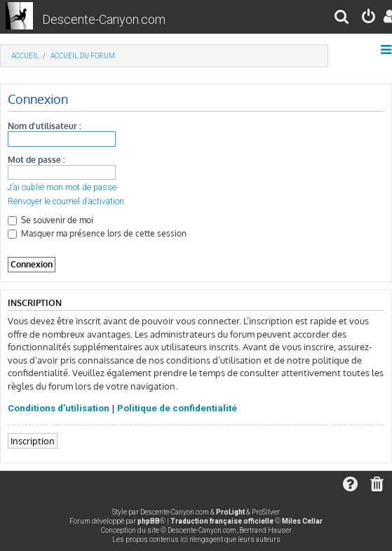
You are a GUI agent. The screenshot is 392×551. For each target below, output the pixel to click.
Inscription (33, 440)
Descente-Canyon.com (104, 19)
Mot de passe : (36, 160)
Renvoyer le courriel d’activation (66, 201)
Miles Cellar (302, 521)
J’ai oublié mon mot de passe (62, 187)
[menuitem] (342, 19)
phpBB (149, 521)
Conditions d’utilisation (59, 408)
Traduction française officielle (222, 521)
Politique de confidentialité (177, 408)
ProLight (230, 512)
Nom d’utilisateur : (45, 126)
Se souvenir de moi (50, 220)
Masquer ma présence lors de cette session (97, 233)
